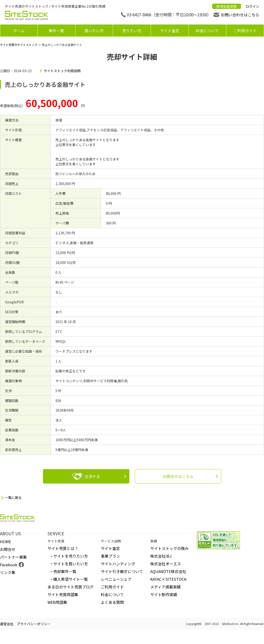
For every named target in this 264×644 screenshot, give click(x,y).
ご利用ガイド (245, 31)
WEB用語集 (57, 602)
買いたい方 (94, 31)
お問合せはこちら (178, 476)
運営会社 (7, 624)
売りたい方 (132, 31)
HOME (6, 542)
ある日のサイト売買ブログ (71, 587)
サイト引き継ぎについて (122, 571)
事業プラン (110, 556)
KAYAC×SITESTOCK (168, 579)
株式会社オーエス (166, 564)
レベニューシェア (116, 579)
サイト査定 (170, 31)
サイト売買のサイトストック (19, 45)
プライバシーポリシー (34, 624)
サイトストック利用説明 (62, 71)
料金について (207, 31)
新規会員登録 (227, 6)
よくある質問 (112, 602)
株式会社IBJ (161, 556)
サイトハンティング (118, 564)
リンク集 (8, 572)
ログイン (252, 6)
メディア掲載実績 (165, 587)
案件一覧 (56, 31)
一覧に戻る (13, 498)
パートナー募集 (13, 557)
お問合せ (8, 549)
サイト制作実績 (164, 594)
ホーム (19, 31)
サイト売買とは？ (63, 548)
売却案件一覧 (65, 571)
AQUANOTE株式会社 (168, 571)
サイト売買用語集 (63, 594)
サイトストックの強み (169, 548)
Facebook (9, 565)
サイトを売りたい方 (71, 556)
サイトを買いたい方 (71, 564)
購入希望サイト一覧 (71, 579)
